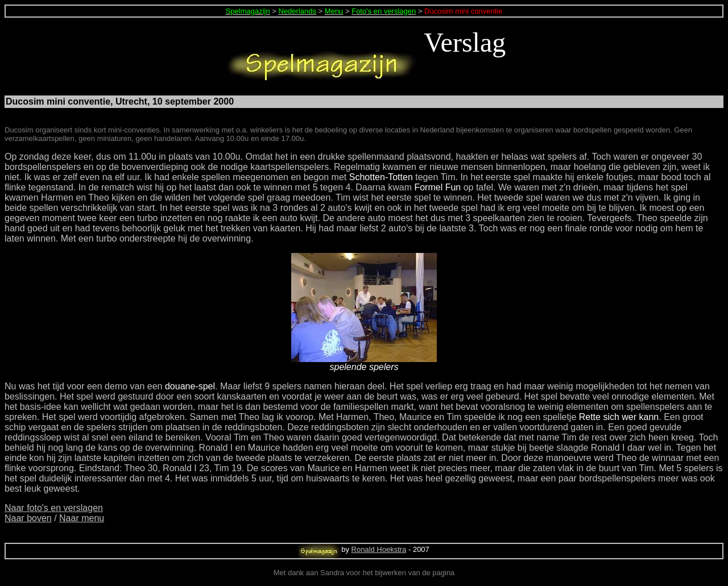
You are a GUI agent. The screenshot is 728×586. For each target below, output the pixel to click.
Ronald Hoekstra (379, 549)
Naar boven (28, 518)
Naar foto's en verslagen (54, 508)
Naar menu (82, 518)
